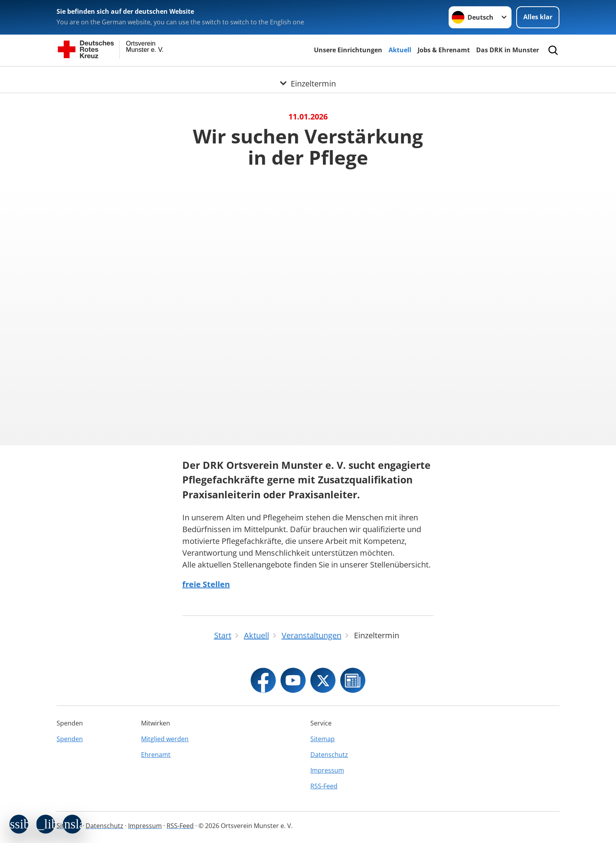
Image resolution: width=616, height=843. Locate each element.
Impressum (327, 770)
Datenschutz (329, 755)
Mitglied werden (165, 739)
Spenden (70, 739)
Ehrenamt (156, 755)
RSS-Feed (324, 786)
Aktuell (400, 50)
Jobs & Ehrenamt (444, 50)
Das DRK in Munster (508, 50)
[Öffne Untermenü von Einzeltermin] (308, 76)
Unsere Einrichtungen (348, 50)
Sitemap (323, 739)
